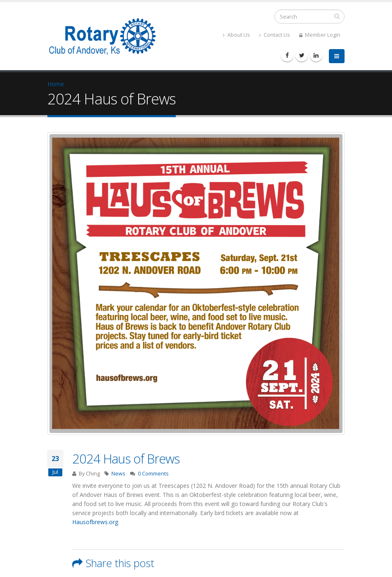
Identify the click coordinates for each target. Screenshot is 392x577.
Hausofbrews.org (95, 522)
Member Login (320, 35)
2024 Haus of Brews (126, 459)
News (118, 474)
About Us (236, 35)
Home (56, 84)
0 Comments (153, 474)
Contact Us (275, 35)
